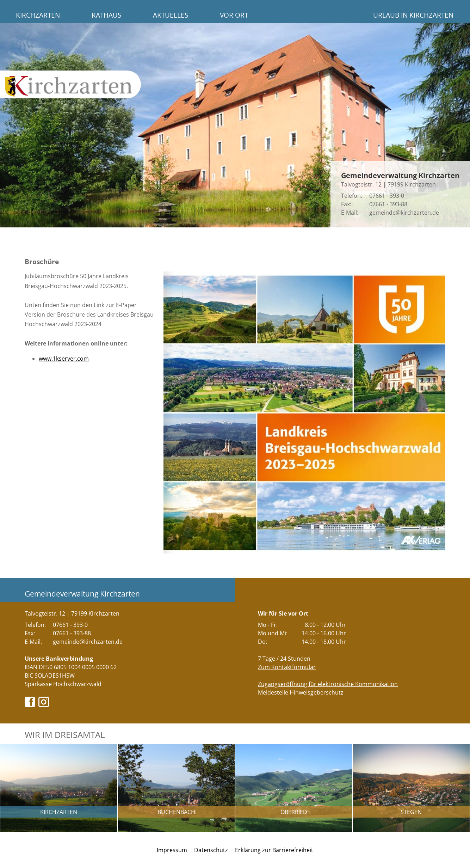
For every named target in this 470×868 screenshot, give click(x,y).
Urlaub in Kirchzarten (413, 15)
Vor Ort (234, 15)
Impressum (172, 850)
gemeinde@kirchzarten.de (404, 213)
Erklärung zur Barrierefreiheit (274, 850)
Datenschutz (211, 850)
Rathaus (106, 15)
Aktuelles (171, 15)
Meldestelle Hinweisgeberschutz (301, 692)
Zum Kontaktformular (287, 667)
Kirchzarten (38, 15)
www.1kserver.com (64, 359)
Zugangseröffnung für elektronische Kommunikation (328, 684)
